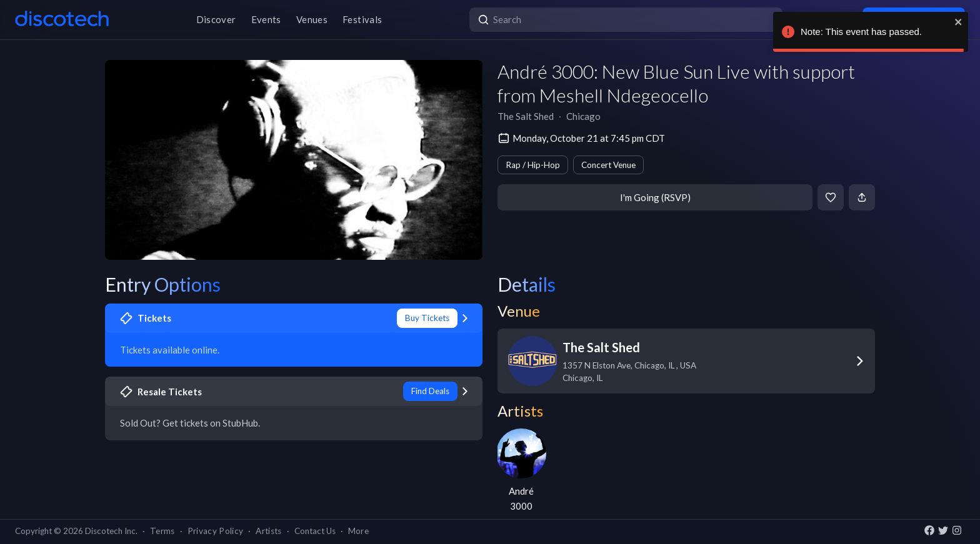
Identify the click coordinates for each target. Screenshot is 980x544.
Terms (162, 531)
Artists (268, 531)
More (358, 531)
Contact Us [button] (315, 531)
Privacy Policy (216, 531)
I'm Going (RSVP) (655, 197)
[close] (959, 22)
